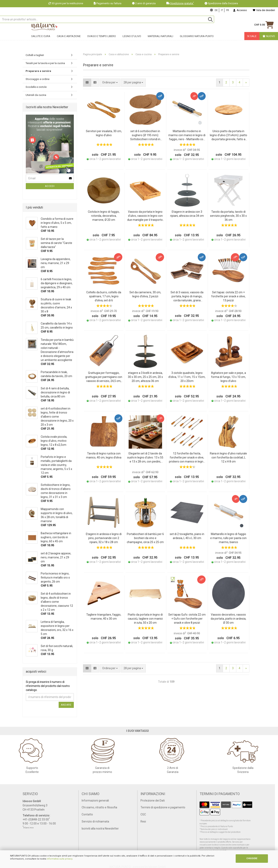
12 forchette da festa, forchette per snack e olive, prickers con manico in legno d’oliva (187, 458)
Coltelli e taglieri (35, 55)
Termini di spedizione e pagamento (163, 807)
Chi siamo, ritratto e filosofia (99, 807)
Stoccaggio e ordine (37, 79)
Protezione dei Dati (153, 801)
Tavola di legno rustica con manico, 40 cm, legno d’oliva (104, 455)
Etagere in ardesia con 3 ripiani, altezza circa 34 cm (187, 214)
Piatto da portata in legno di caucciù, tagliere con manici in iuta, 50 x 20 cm (145, 619)
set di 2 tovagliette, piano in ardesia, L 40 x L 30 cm (187, 536)
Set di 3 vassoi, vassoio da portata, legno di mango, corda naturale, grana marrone (187, 297)
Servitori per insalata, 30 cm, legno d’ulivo (104, 133)
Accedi (50, 186)
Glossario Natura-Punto (197, 42)
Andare (66, 705)
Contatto (87, 814)
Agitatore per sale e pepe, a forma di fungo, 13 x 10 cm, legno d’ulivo (229, 377)
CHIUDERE (252, 858)
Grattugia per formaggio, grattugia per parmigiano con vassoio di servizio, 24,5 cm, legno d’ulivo (104, 377)
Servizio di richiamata (95, 821)
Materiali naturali (160, 42)
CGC (143, 814)
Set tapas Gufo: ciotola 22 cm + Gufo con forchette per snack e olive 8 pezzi (187, 619)
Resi (143, 821)
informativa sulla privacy (59, 859)
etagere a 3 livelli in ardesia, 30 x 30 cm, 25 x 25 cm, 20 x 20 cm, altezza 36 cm (145, 377)
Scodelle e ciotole (36, 87)
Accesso (240, 10)
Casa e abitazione (69, 42)
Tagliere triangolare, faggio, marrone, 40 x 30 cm (104, 617)
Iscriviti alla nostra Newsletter (100, 829)
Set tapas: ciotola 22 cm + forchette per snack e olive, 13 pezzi (228, 296)
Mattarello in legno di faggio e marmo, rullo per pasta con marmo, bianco (228, 538)
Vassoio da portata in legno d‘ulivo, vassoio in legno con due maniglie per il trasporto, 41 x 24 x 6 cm (145, 216)
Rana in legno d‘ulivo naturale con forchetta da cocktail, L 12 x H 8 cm (228, 457)
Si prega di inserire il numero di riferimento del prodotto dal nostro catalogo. (48, 686)
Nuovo (269, 42)
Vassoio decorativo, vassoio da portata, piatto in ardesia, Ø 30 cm (228, 619)
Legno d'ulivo (132, 42)
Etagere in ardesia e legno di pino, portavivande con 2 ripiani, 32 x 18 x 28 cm (104, 538)
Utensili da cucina (36, 95)
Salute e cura (41, 42)
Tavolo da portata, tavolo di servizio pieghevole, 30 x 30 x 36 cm (228, 216)
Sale (252, 42)
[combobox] (133, 83)
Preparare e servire (38, 71)
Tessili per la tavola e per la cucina (45, 63)
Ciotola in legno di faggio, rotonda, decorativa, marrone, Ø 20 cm (104, 216)
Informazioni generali (95, 801)
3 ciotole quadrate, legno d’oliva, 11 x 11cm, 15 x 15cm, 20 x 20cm (187, 377)
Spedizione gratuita (182, 3)
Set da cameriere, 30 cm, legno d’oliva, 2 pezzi (145, 294)
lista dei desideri (264, 10)
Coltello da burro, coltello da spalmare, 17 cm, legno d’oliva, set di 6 (104, 296)
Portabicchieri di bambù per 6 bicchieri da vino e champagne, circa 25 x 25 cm (145, 538)
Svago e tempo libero (102, 42)
